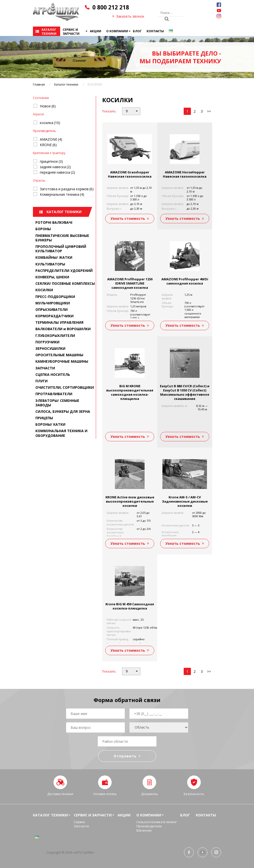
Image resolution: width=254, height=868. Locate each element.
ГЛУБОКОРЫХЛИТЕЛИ (55, 336)
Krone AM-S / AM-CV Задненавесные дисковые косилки (185, 501)
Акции (96, 31)
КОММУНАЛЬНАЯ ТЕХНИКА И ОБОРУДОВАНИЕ (61, 433)
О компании (117, 31)
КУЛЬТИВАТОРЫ (50, 264)
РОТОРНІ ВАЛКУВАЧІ (54, 222)
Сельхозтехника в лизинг (157, 822)
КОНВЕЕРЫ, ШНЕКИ (52, 277)
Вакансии (144, 830)
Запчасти (81, 826)
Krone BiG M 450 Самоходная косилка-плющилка (130, 606)
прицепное (51, 161)
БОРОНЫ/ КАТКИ (50, 424)
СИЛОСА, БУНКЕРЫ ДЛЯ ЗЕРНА (63, 411)
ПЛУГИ (41, 381)
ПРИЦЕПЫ (44, 418)
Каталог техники (49, 32)
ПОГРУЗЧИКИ (47, 342)
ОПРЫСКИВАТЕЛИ (51, 309)
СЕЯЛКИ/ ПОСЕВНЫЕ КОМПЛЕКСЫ (65, 283)
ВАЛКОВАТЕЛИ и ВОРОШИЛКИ (63, 329)
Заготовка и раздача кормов (67, 189)
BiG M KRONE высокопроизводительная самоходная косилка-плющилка (130, 392)
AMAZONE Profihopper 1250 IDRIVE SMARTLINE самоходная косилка (130, 283)
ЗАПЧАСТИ (45, 368)
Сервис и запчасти (71, 32)
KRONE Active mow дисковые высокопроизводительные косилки (130, 501)
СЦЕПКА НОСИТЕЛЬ (53, 374)
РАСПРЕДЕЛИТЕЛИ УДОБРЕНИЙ (64, 271)
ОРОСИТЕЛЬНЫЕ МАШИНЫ (59, 355)
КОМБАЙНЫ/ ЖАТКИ (54, 257)
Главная (39, 84)
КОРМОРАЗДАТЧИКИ (54, 316)
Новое (48, 106)
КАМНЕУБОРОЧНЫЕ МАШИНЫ (62, 361)
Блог (137, 31)
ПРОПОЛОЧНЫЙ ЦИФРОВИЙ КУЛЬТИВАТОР (61, 249)
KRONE (48, 145)
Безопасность (194, 794)
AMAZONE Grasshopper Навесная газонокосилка (130, 174)
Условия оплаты (105, 794)
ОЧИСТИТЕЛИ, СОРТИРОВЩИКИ (65, 387)
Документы (149, 794)
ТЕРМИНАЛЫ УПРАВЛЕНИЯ (59, 322)
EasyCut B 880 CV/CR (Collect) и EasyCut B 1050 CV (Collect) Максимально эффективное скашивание (185, 392)
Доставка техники (60, 794)
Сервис (79, 822)
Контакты (155, 31)
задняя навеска (55, 167)
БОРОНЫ (43, 229)
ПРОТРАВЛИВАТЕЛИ (54, 394)
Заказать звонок (130, 16)
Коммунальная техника (62, 194)
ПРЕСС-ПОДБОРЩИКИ (55, 297)
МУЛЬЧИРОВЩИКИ (53, 303)
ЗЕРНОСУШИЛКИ (50, 348)
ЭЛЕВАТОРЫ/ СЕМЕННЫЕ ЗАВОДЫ (57, 403)
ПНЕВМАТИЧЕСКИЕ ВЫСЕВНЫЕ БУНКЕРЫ (62, 238)
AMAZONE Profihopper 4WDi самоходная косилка (185, 281)
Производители (149, 826)
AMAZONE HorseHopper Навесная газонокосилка (185, 174)
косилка (50, 123)
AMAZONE (51, 139)
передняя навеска (57, 172)
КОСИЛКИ (44, 290)
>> (209, 111)
